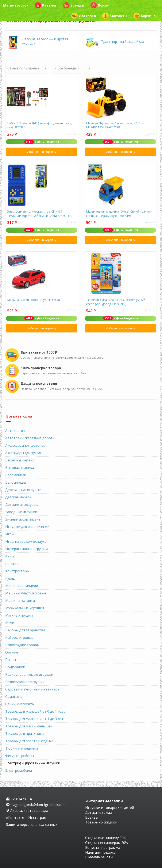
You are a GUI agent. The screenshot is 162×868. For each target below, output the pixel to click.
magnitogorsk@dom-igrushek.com (36, 805)
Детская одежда (99, 812)
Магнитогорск (16, 5)
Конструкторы (17, 571)
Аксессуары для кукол (23, 453)
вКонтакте (16, 818)
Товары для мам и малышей (29, 726)
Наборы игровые (19, 637)
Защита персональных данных (32, 825)
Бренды (74, 5)
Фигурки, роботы (20, 756)
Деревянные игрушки (23, 490)
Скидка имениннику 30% (106, 838)
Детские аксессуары (22, 505)
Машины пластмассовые (26, 593)
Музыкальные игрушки (25, 608)
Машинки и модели (22, 586)
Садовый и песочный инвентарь (32, 689)
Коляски (12, 564)
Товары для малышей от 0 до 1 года (35, 711)
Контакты (115, 16)
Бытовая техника (20, 468)
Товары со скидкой (101, 822)
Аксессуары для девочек (25, 445)
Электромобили (19, 770)
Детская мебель (18, 497)
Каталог (46, 5)
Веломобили (16, 475)
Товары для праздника (24, 734)
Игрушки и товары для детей (110, 808)
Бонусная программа (103, 848)
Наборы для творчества (25, 630)
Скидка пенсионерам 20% (107, 843)
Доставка (84, 16)
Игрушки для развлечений (27, 527)
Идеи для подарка (100, 852)
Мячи (10, 623)
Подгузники (15, 667)
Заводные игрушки (21, 512)
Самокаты (14, 697)
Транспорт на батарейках (122, 42)
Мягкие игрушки (19, 615)
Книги (10, 556)
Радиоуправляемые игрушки (29, 674)
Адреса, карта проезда (27, 811)
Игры (10, 534)
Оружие (12, 652)
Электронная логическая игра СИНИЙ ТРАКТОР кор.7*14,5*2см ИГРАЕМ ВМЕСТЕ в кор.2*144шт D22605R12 (40, 216)
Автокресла (15, 431)
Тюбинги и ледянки (22, 748)
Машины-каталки (20, 601)
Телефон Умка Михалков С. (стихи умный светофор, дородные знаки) (116, 302)
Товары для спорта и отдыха (29, 741)
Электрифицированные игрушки (33, 763)
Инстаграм (37, 818)
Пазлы (11, 660)
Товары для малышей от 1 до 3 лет (34, 719)
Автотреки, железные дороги (30, 438)
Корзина (145, 16)
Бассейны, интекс (20, 460)
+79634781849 (20, 799)
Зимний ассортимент (23, 519)
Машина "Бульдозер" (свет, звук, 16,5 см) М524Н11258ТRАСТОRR (116, 125)
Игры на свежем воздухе (26, 541)
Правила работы (99, 857)
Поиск (99, 5)
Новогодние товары (22, 645)
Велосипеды (16, 482)
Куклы (10, 578)
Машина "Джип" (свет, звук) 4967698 (34, 300)
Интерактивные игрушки (26, 549)
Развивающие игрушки (25, 682)
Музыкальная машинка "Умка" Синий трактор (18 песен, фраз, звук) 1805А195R (119, 214)
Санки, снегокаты (20, 704)
